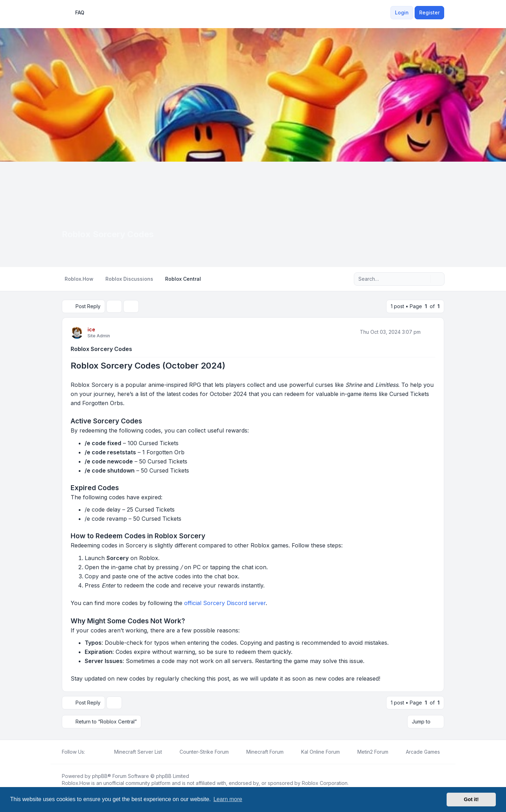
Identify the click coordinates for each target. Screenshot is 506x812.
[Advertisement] (253, 214)
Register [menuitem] (429, 12)
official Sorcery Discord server (225, 603)
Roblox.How (76, 783)
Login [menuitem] (402, 12)
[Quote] (429, 332)
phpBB (100, 776)
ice (91, 329)
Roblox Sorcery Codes (101, 349)
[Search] (424, 279)
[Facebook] (89, 752)
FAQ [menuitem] (75, 13)
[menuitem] (386, 13)
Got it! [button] (471, 799)
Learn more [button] (228, 799)
